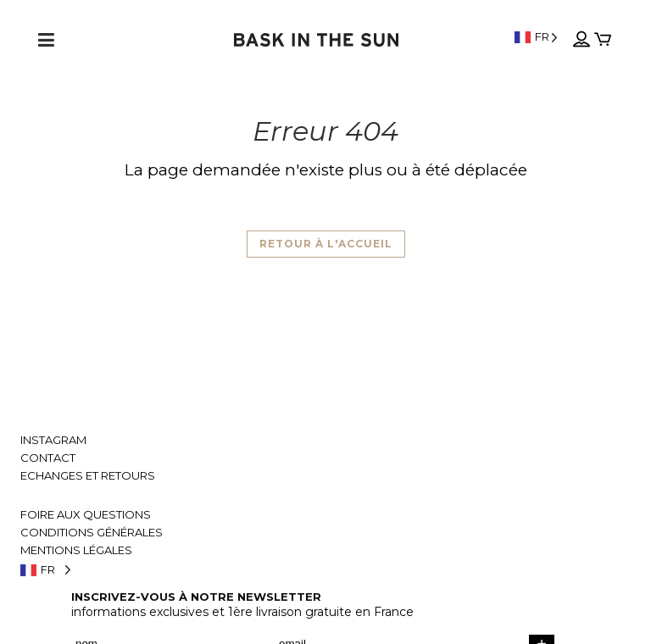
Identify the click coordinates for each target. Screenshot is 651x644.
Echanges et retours (88, 476)
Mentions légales (76, 550)
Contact (48, 458)
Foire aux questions (86, 515)
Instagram (53, 440)
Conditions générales (92, 533)
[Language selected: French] (536, 37)
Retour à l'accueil (326, 244)
